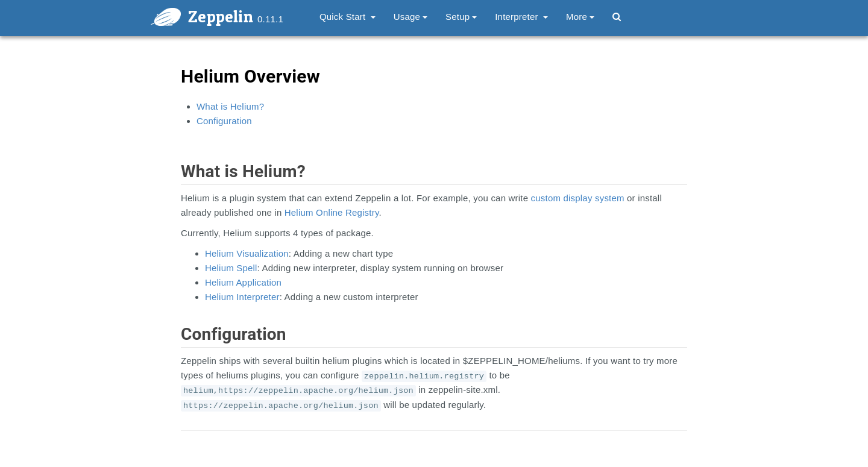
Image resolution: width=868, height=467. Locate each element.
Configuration (224, 121)
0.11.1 (270, 19)
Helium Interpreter (242, 297)
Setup (461, 17)
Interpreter (521, 17)
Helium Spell (231, 268)
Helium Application (243, 282)
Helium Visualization (247, 253)
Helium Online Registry (332, 212)
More (580, 17)
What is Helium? (230, 106)
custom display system (578, 198)
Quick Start (348, 17)
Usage (410, 17)
